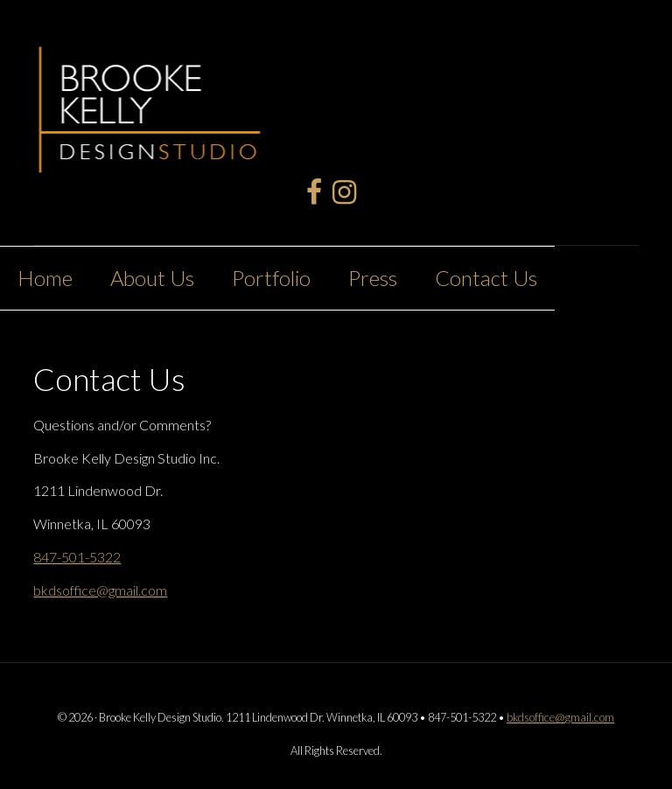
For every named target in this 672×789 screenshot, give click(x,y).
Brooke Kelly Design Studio (151, 100)
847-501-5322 (77, 557)
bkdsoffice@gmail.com (100, 590)
